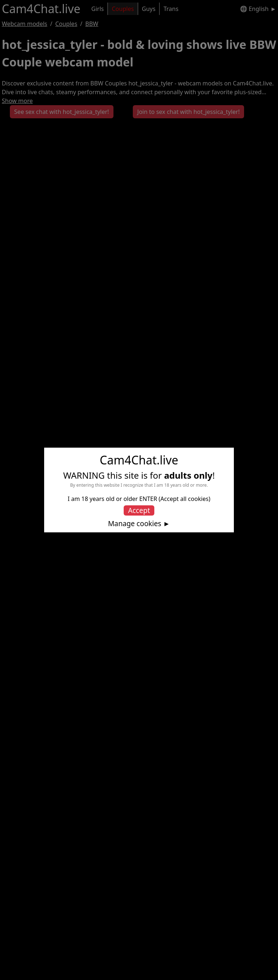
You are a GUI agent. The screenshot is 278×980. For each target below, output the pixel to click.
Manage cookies (135, 524)
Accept (139, 510)
